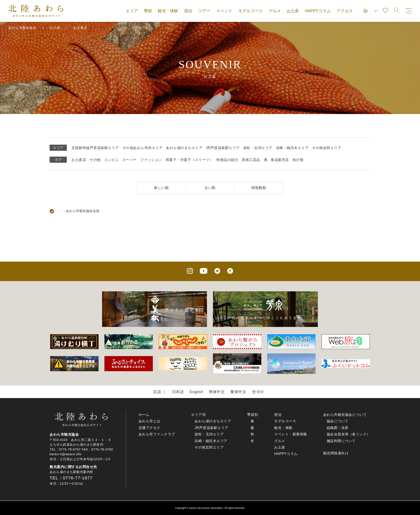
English (196, 392)
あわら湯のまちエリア (184, 148)
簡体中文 (217, 392)
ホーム (144, 415)
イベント (224, 11)
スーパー (129, 160)
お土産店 (79, 160)
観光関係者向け (336, 453)
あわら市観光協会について (345, 415)
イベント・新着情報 (291, 434)
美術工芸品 (251, 160)
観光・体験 (168, 11)
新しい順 (161, 188)
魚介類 (298, 160)
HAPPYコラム (318, 11)
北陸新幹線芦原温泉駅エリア (95, 148)
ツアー (204, 11)
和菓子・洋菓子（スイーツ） (189, 160)
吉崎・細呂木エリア (292, 148)
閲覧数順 (259, 188)
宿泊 (188, 11)
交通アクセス (149, 428)
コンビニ (111, 160)
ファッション (151, 160)
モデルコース (251, 11)
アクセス (345, 11)
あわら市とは (149, 421)
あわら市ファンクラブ (157, 434)
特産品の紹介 (227, 160)
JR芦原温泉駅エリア (223, 148)
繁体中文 (238, 392)
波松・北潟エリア (258, 148)
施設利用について (341, 441)
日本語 (178, 392)
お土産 (293, 11)
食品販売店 (280, 160)
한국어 (258, 392)
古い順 (210, 188)
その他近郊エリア (327, 148)
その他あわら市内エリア (143, 148)
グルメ (275, 11)
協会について (338, 421)
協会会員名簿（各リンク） (349, 434)
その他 (95, 160)
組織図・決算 (338, 428)
